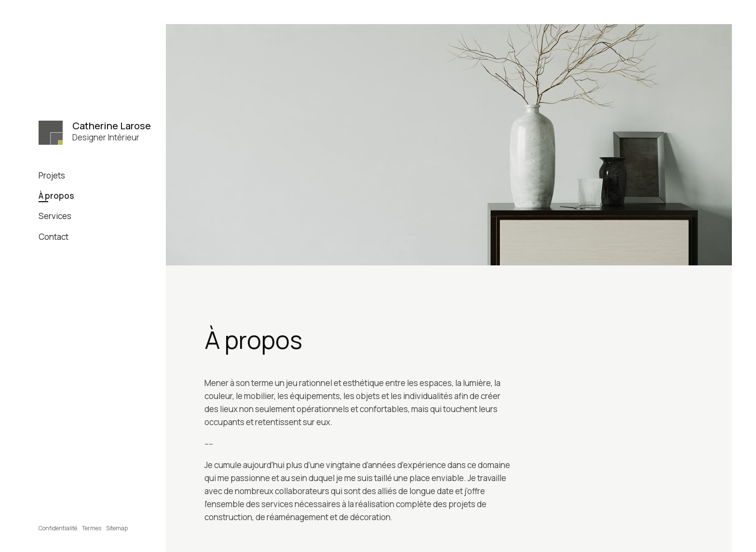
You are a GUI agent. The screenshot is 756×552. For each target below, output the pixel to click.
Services (55, 216)
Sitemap (117, 528)
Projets (52, 175)
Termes (92, 528)
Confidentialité (58, 528)
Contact (54, 237)
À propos (56, 196)
